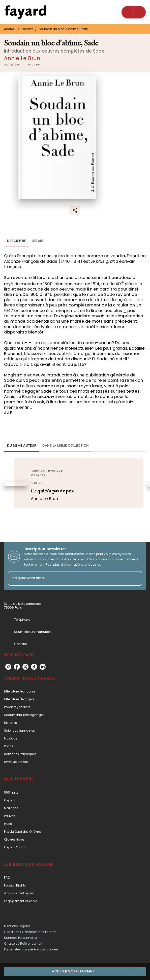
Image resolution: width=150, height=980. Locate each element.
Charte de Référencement (24, 943)
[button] (35, 65)
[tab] (16, 241)
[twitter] (25, 667)
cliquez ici (92, 565)
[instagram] (8, 667)
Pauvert (27, 29)
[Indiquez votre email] (69, 578)
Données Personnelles (21, 938)
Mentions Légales (17, 926)
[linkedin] (43, 667)
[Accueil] (25, 12)
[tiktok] (34, 667)
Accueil (10, 29)
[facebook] (17, 667)
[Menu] (134, 12)
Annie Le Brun (22, 58)
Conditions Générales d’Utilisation (30, 932)
